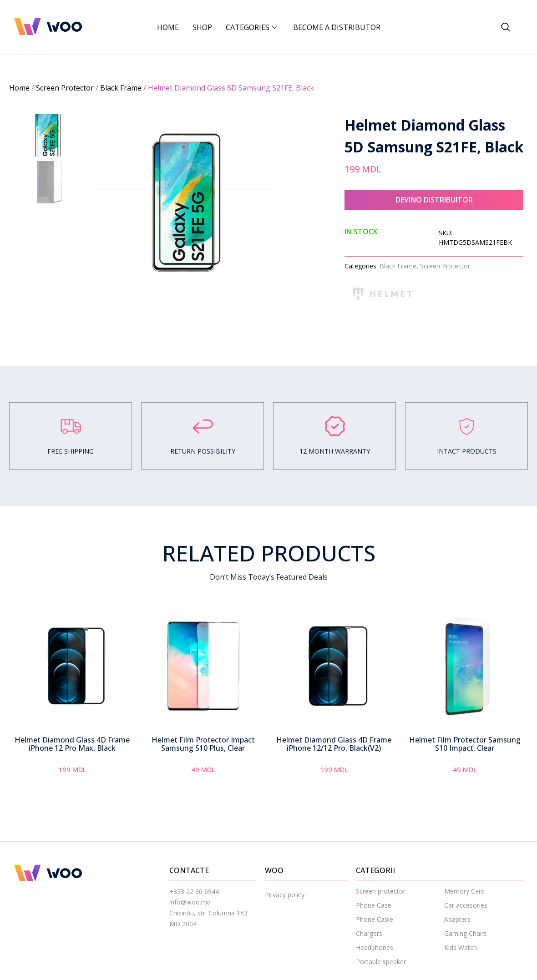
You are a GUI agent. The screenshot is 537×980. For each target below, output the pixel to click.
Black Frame (121, 88)
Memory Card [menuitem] (464, 891)
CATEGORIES (253, 27)
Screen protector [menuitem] (381, 891)
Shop (202, 27)
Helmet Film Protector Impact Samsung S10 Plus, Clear (203, 744)
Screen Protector (65, 88)
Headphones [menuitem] (375, 947)
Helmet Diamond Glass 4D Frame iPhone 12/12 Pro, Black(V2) (334, 744)
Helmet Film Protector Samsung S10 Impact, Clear (465, 744)
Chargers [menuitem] (369, 933)
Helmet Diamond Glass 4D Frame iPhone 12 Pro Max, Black (72, 744)
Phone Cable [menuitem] (375, 919)
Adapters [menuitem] (457, 919)
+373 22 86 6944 (194, 892)
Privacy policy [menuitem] (285, 895)
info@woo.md (190, 902)
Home (168, 27)
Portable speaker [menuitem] (381, 962)
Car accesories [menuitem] (466, 905)
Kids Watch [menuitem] (461, 947)
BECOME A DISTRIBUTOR (337, 27)
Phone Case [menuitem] (374, 905)
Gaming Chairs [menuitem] (466, 933)
